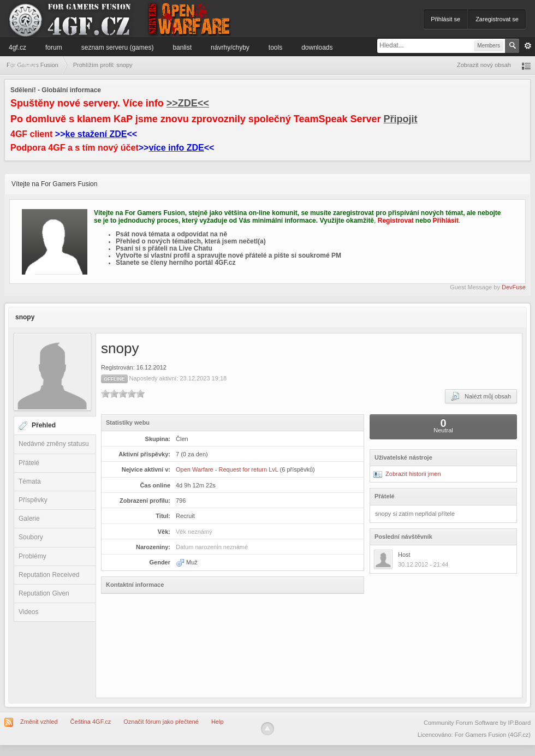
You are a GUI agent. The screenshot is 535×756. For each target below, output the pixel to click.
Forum (54, 47)
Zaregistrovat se (497, 19)
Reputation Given (44, 593)
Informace (23, 65)
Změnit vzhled (39, 722)
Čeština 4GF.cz (91, 722)
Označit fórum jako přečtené (161, 722)
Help (218, 722)
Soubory (31, 537)
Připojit (401, 119)
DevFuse (514, 287)
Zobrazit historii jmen (407, 474)
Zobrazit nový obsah (484, 65)
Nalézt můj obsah (481, 396)
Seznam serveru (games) (118, 47)
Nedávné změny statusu (54, 444)
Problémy (32, 556)
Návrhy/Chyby (230, 47)
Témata (30, 481)
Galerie (29, 519)
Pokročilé (528, 46)
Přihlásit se (445, 19)
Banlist (182, 47)
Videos (28, 612)
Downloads (317, 47)
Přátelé (29, 463)
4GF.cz (17, 47)
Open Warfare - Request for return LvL (227, 469)
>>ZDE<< (188, 103)
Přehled (44, 425)
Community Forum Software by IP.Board (477, 723)
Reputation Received (49, 575)
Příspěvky (33, 500)
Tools (275, 47)
